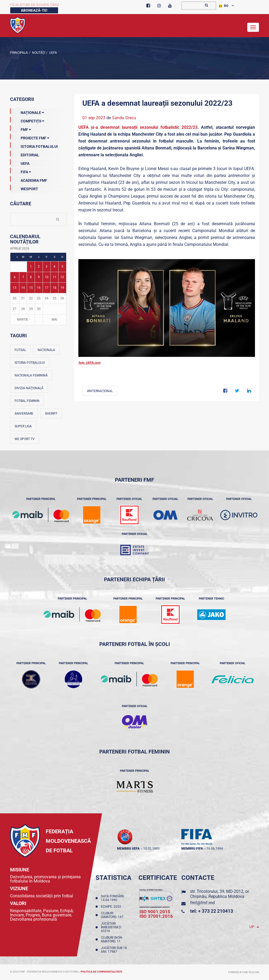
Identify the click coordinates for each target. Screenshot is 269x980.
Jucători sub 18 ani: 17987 (114, 950)
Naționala (46, 350)
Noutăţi (38, 53)
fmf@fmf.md (202, 903)
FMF (21, 128)
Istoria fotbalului (30, 363)
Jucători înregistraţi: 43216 (111, 927)
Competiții (27, 120)
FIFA (21, 171)
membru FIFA (192, 849)
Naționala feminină (31, 375)
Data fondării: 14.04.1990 (113, 898)
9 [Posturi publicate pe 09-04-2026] (39, 277)
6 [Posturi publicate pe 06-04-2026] (15, 277)
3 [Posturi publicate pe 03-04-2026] (46, 267)
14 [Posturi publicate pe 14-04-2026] (23, 288)
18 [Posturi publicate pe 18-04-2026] (55, 288)
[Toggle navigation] (253, 27)
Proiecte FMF (30, 137)
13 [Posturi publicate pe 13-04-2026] (15, 288)
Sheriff (51, 414)
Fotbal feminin (27, 401)
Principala (19, 53)
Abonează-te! (34, 10)
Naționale (27, 112)
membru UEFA (128, 849)
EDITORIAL (25, 154)
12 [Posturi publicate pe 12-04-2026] (62, 277)
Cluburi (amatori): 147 (113, 915)
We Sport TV (25, 439)
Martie (23, 320)
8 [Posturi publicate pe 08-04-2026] (31, 277)
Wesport (24, 188)
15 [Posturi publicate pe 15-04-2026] (31, 288)
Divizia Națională (29, 388)
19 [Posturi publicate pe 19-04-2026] (62, 288)
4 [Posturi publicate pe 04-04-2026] (54, 267)
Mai (54, 320)
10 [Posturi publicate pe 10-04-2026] (47, 277)
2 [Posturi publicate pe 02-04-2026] (39, 267)
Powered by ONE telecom (244, 972)
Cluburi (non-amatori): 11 (112, 939)
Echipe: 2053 (112, 907)
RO (224, 6)
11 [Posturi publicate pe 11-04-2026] (55, 277)
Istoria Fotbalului (34, 145)
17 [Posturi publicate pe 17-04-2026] (47, 288)
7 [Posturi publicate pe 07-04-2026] (23, 277)
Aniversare (24, 414)
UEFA (53, 53)
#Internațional (100, 391)
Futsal (20, 350)
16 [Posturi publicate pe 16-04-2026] (39, 288)
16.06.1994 (215, 849)
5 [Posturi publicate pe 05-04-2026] (62, 267)
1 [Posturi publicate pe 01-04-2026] (31, 267)
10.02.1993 (151, 849)
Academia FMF (29, 179)
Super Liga (23, 426)
